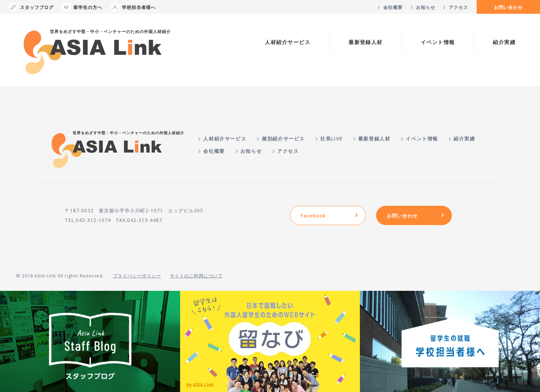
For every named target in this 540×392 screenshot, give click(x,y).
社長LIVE (331, 139)
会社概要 (393, 7)
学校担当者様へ (133, 7)
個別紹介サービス (283, 139)
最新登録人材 (366, 42)
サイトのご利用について (196, 276)
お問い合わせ (508, 7)
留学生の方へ (82, 7)
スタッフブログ (31, 7)
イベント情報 (438, 42)
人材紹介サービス (288, 42)
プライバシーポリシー (137, 276)
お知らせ (426, 7)
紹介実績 (504, 42)
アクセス (458, 7)
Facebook (313, 216)
